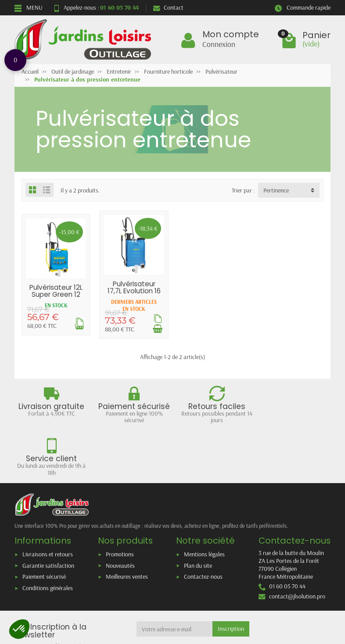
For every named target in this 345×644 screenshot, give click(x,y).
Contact (168, 7)
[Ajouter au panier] (157, 328)
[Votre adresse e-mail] (175, 576)
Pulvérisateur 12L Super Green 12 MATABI (56, 294)
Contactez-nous (203, 524)
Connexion (219, 44)
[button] (19, 629)
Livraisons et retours (48, 502)
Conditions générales (48, 535)
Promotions (120, 502)
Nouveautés (120, 513)
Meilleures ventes (127, 524)
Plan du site (198, 513)
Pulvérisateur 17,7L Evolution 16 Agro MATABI (134, 291)
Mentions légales (204, 502)
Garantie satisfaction (48, 513)
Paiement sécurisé (44, 524)
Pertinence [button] (276, 190)
